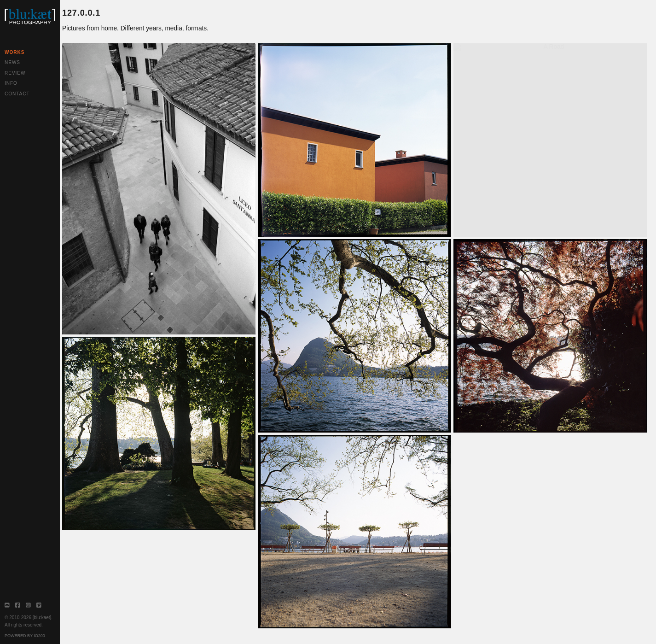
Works (15, 52)
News (12, 62)
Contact (17, 94)
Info (11, 83)
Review (15, 73)
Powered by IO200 (25, 636)
